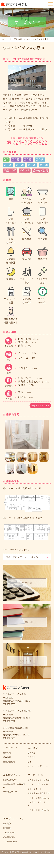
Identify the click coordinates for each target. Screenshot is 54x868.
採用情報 (7, 757)
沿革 (30, 762)
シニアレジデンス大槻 (38, 784)
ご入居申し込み (10, 841)
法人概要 (32, 753)
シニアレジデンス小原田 (39, 780)
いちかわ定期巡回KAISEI (39, 798)
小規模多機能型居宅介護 (39, 793)
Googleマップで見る (40, 406)
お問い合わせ (9, 762)
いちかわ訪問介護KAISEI (39, 810)
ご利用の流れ (9, 833)
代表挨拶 (32, 757)
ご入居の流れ (9, 837)
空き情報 (7, 824)
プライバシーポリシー (38, 766)
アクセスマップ (10, 792)
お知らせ (7, 753)
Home (3, 39)
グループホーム (35, 789)
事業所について (10, 780)
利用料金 (7, 828)
